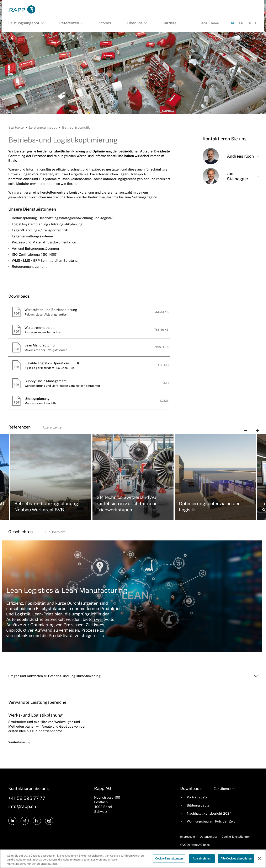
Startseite (16, 127)
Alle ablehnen (202, 862)
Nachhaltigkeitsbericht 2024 (209, 813)
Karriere (169, 23)
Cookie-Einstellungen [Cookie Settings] (236, 837)
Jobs (204, 23)
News (215, 23)
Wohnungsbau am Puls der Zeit (211, 821)
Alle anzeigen (53, 427)
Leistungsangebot (43, 127)
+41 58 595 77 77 (27, 798)
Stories (105, 23)
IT (256, 23)
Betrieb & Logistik (76, 127)
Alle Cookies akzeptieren (236, 862)
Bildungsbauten (199, 805)
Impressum (188, 837)
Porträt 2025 (197, 797)
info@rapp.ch (22, 806)
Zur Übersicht (55, 532)
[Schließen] (259, 862)
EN (241, 23)
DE (233, 23)
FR (249, 23)
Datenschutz (208, 837)
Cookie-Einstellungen (169, 862)
